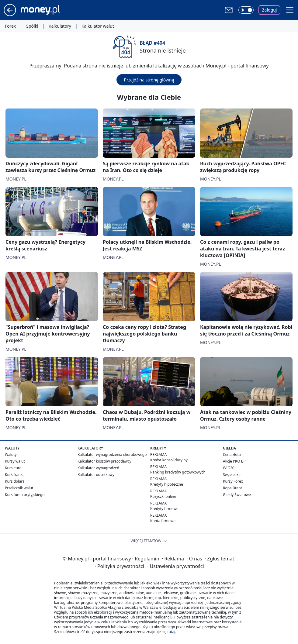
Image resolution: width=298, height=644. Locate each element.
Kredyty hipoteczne (167, 484)
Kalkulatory (60, 26)
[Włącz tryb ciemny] (246, 10)
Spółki (32, 26)
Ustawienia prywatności (175, 566)
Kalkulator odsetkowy (96, 475)
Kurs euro (13, 468)
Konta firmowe (163, 521)
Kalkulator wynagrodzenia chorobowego (112, 455)
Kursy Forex (233, 481)
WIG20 (229, 468)
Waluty (11, 455)
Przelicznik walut (19, 488)
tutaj (171, 632)
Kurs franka (15, 475)
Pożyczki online (163, 496)
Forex (10, 26)
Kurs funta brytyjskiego (25, 495)
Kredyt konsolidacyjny (169, 460)
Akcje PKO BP (234, 461)
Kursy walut (15, 461)
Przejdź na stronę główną (149, 80)
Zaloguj (270, 10)
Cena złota (232, 455)
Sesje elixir (232, 475)
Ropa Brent (232, 488)
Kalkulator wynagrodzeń (98, 468)
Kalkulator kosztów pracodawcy (104, 461)
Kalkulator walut (98, 26)
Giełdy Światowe (237, 495)
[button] (290, 10)
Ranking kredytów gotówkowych (178, 472)
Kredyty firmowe (164, 509)
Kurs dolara (15, 481)
